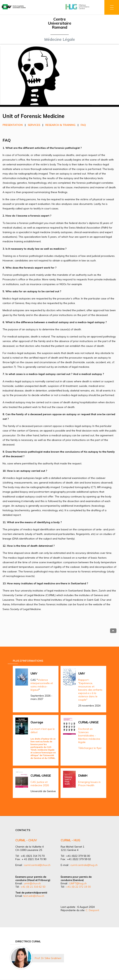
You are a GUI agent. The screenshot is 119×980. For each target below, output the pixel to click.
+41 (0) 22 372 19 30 (78, 887)
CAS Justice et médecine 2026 (40, 784)
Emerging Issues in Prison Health (89, 784)
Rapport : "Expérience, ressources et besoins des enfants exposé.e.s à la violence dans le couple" (90, 690)
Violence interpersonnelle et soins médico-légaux (42, 685)
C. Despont (92, 910)
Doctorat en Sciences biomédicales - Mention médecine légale (89, 736)
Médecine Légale (60, 39)
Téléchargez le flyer (90, 748)
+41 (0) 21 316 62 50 (33, 887)
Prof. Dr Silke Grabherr (48, 958)
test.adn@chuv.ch (34, 896)
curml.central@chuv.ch (37, 865)
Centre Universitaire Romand (60, 23)
